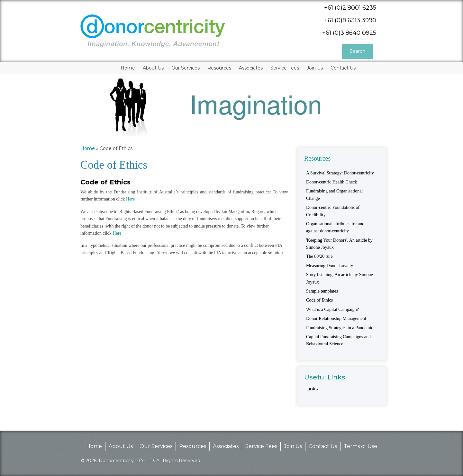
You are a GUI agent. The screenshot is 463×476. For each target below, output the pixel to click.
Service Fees (261, 446)
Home (88, 148)
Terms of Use (360, 446)
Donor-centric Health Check (331, 182)
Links (312, 389)
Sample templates (322, 291)
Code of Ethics (319, 300)
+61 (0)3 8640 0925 (349, 33)
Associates (226, 446)
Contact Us (323, 446)
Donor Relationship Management (336, 318)
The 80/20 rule (319, 256)
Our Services (156, 446)
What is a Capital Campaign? (332, 309)
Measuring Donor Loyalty (330, 266)
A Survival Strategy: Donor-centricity (340, 173)
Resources (193, 446)
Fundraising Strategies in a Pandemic (340, 328)
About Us (121, 446)
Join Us (293, 446)
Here (130, 199)
